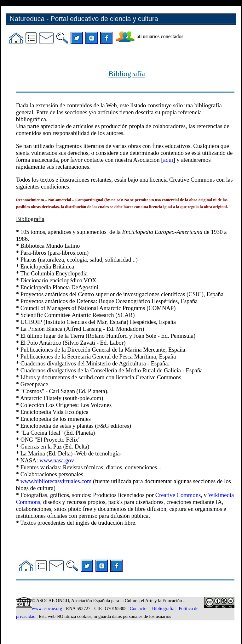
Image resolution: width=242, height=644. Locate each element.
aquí (168, 160)
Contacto (138, 608)
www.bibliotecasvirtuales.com (56, 481)
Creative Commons (178, 495)
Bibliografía (163, 608)
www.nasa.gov (57, 460)
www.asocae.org (47, 608)
